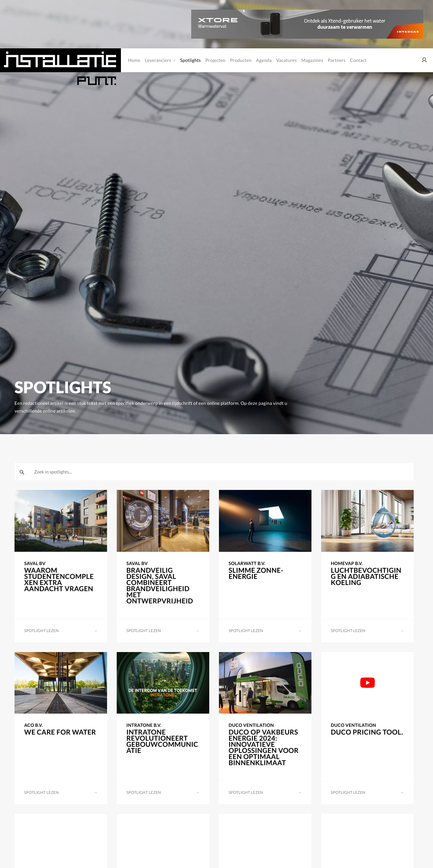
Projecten (215, 60)
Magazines (312, 60)
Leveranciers (158, 60)
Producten (241, 60)
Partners (337, 60)
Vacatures (287, 60)
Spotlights (191, 60)
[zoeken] (22, 472)
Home (134, 60)
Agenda (264, 60)
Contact (358, 60)
